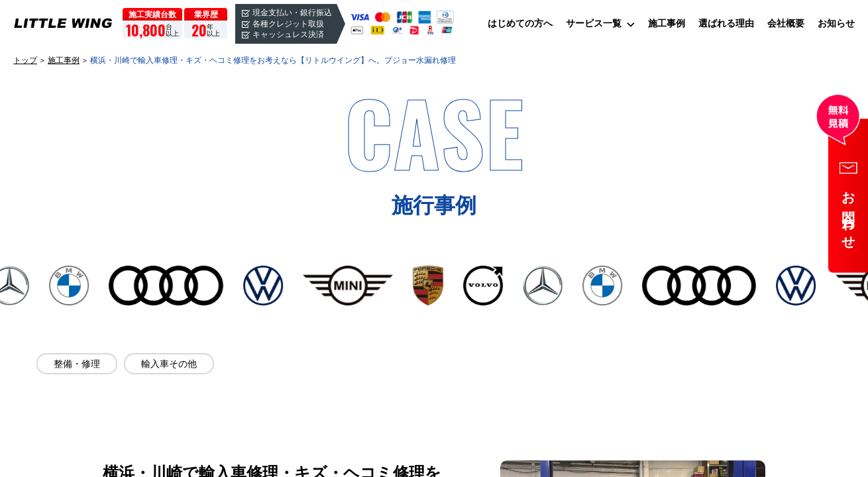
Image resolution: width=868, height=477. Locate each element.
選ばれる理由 (726, 23)
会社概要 (786, 23)
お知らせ (836, 23)
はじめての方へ (520, 23)
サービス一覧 (594, 23)
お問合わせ (848, 214)
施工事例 (667, 23)
